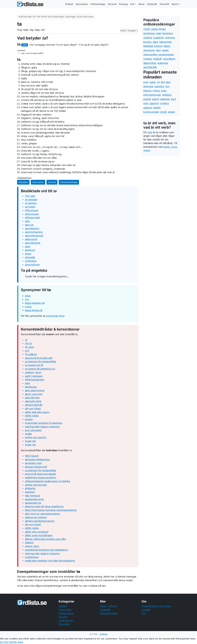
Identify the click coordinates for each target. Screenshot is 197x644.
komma (158, 46)
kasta (167, 147)
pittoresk (148, 86)
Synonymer (82, 4)
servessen (149, 50)
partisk (147, 99)
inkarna (147, 91)
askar (153, 82)
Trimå (146, 29)
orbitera (148, 38)
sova (174, 147)
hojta (164, 91)
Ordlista (104, 634)
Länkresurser (66, 621)
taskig (165, 50)
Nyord (175, 4)
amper (172, 112)
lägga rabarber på (35, 303)
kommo (147, 42)
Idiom (141, 4)
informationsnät (152, 95)
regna (147, 150)
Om (143, 613)
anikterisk (163, 63)
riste (146, 103)
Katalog (123, 4)
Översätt (164, 4)
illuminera (168, 33)
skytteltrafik (150, 67)
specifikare (169, 59)
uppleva (148, 108)
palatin (157, 108)
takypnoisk (166, 42)
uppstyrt (154, 103)
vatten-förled (158, 29)
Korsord (112, 4)
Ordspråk (152, 4)
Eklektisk (148, 46)
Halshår (158, 59)
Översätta (64, 624)
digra (156, 42)
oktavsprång (150, 55)
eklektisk (165, 99)
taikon (167, 46)
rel (158, 82)
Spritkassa (149, 33)
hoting (156, 91)
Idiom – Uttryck (109, 606)
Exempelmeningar (69, 182)
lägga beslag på (34, 310)
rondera (148, 59)
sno (27, 299)
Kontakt (146, 610)
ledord (156, 99)
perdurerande (166, 55)
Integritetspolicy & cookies (156, 606)
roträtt (163, 112)
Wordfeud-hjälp (109, 613)
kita (163, 82)
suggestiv (159, 38)
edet (159, 33)
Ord (132, 4)
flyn (167, 86)
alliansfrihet (150, 63)
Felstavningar (98, 4)
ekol (158, 50)
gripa (28, 296)
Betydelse (23, 182)
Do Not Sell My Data (11, 642)
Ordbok (69, 4)
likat (168, 82)
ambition (167, 95)
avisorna (170, 38)
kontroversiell (151, 112)
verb (150, 132)
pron (146, 82)
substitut (159, 86)
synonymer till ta (55, 316)
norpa (28, 307)
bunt (174, 99)
